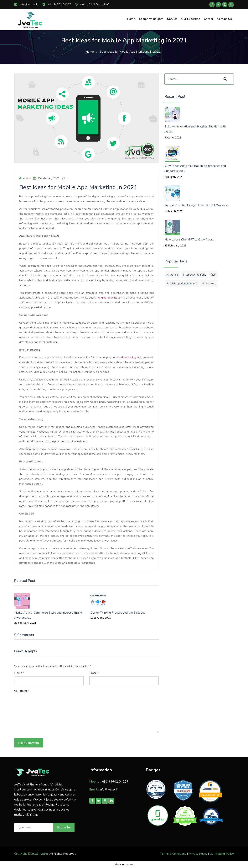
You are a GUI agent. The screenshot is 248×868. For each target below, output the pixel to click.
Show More (209, 284)
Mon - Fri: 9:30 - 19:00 (92, 5)
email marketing (126, 357)
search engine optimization (106, 298)
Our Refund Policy (222, 854)
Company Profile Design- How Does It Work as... (196, 205)
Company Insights (151, 19)
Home (131, 19)
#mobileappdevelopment (182, 284)
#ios (213, 275)
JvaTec (44, 854)
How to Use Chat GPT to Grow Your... (189, 240)
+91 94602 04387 (57, 5)
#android (173, 275)
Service (172, 19)
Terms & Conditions (173, 854)
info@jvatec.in (26, 5)
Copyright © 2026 (27, 854)
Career (209, 19)
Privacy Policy (198, 854)
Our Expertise (191, 19)
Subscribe (64, 828)
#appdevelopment (194, 275)
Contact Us (225, 19)
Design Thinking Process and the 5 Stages (118, 613)
